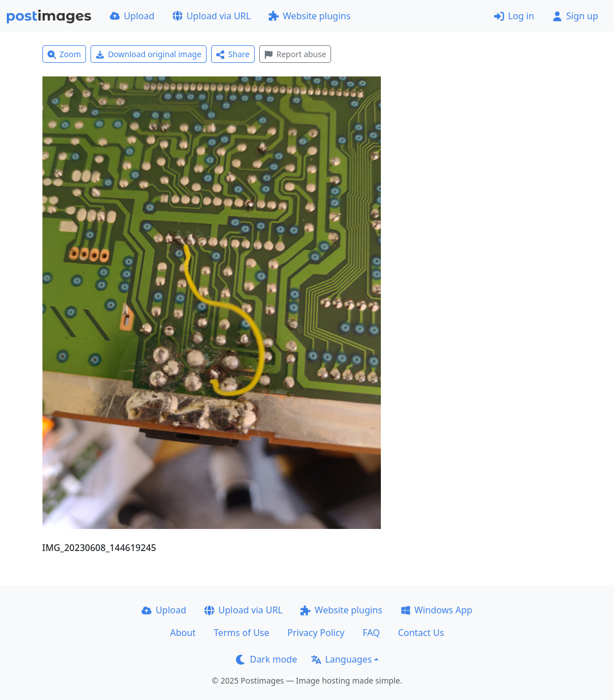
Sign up (575, 16)
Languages (342, 659)
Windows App (437, 610)
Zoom (65, 54)
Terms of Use (242, 633)
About (183, 633)
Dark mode (267, 659)
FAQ (371, 633)
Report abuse (295, 54)
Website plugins (310, 16)
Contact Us (421, 633)
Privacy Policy (316, 633)
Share (233, 54)
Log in (514, 16)
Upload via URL (212, 16)
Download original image (149, 54)
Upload (132, 16)
